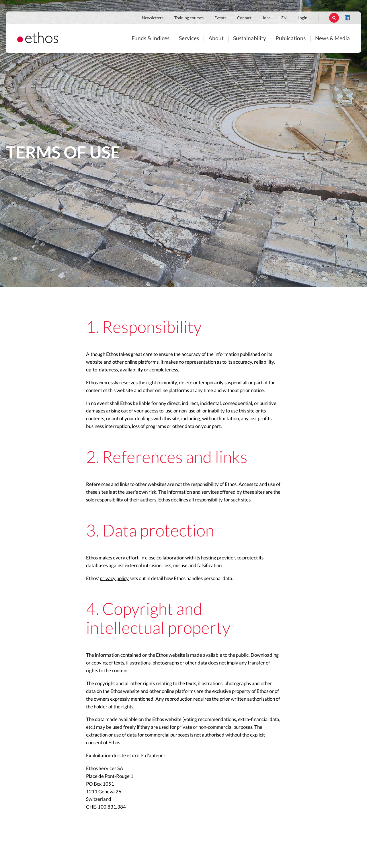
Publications (291, 39)
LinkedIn (347, 18)
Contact (244, 18)
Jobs (266, 18)
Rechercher (334, 18)
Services (189, 39)
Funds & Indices (151, 39)
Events (220, 18)
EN (284, 18)
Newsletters (153, 18)
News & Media (332, 39)
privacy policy (114, 579)
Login (302, 18)
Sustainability (250, 39)
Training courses (189, 18)
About (216, 39)
